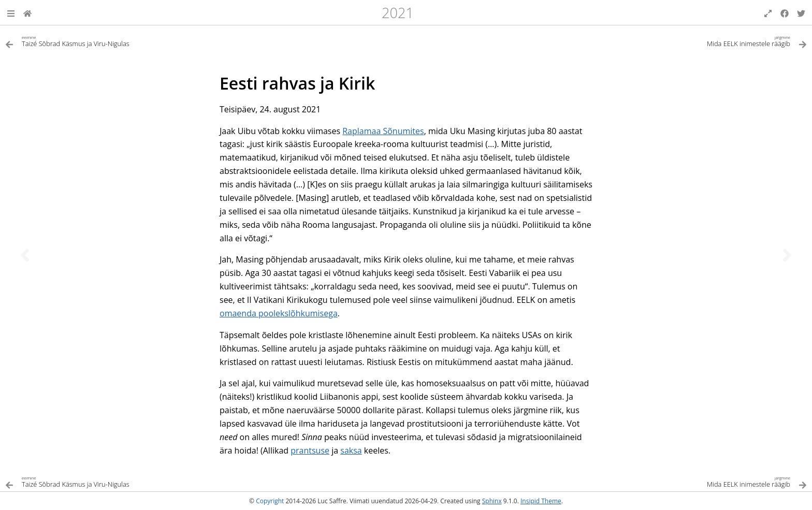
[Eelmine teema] (25, 255)
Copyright (270, 501)
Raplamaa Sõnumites (383, 131)
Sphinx (492, 501)
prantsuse (310, 450)
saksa (351, 450)
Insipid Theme (541, 501)
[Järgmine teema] (787, 255)
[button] (11, 12)
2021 (398, 13)
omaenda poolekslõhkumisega (279, 313)
